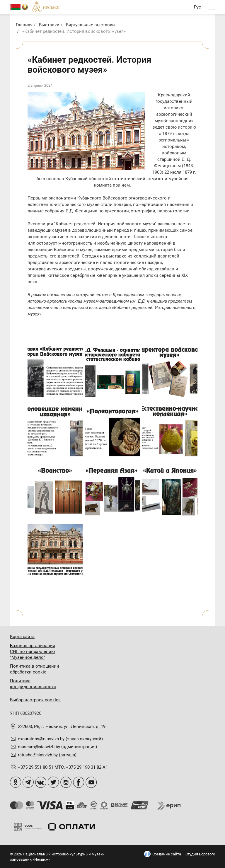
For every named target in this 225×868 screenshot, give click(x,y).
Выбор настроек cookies (35, 700)
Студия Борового (200, 854)
